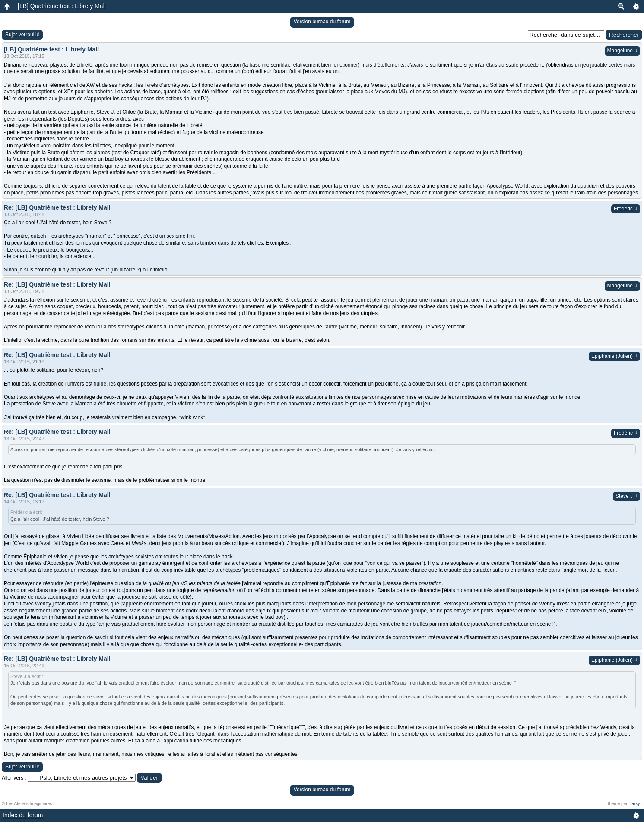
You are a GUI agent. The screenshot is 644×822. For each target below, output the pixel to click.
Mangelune (622, 51)
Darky (635, 804)
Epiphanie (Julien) (614, 356)
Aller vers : (14, 778)
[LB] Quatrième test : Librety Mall (62, 6)
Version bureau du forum (322, 22)
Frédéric (626, 209)
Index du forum (23, 815)
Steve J (627, 496)
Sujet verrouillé (22, 35)
